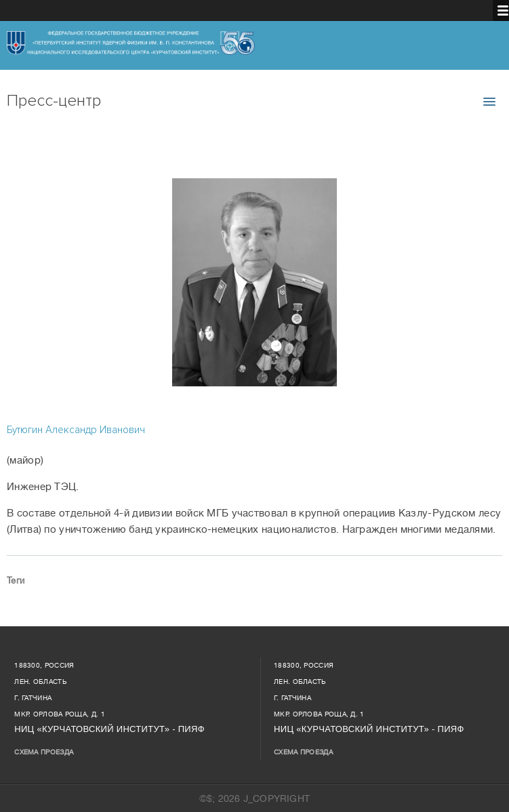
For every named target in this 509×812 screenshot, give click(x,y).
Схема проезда (44, 752)
